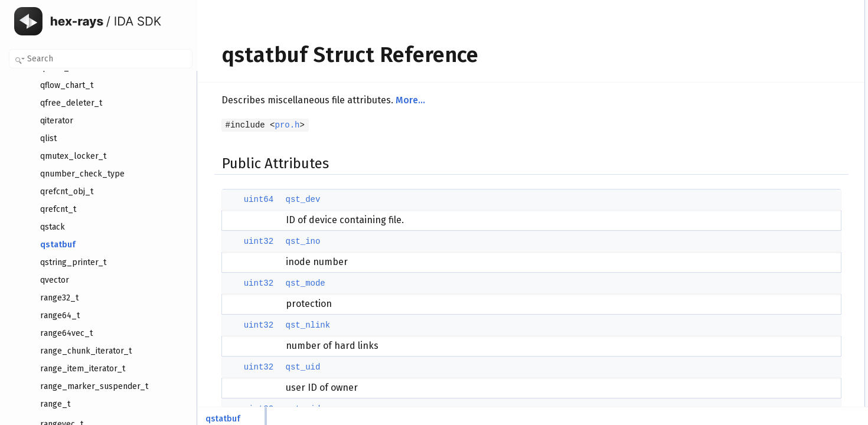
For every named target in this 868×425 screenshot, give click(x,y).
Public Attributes (763, 6)
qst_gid (758, 84)
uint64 (249, 200)
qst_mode (296, 283)
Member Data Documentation (784, 201)
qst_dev (294, 200)
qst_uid (294, 367)
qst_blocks (764, 136)
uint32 (249, 241)
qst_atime (762, 149)
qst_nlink (299, 325)
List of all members (767, 383)
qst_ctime (762, 175)
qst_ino (294, 241)
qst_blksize (764, 123)
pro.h (278, 125)
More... (401, 100)
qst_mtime (763, 162)
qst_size (760, 110)
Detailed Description (769, 188)
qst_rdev (761, 97)
